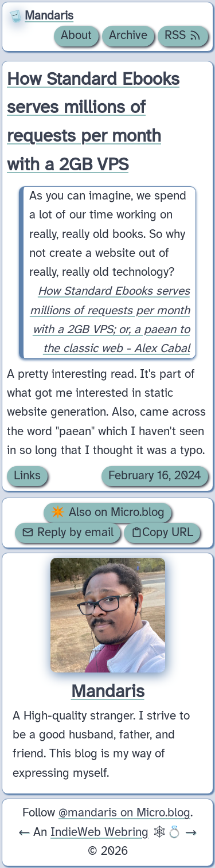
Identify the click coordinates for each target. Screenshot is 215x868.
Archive (128, 36)
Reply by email (68, 533)
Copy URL (162, 533)
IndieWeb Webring (99, 832)
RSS (183, 36)
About (76, 36)
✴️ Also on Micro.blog (107, 513)
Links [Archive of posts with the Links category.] (27, 476)
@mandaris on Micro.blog (124, 813)
